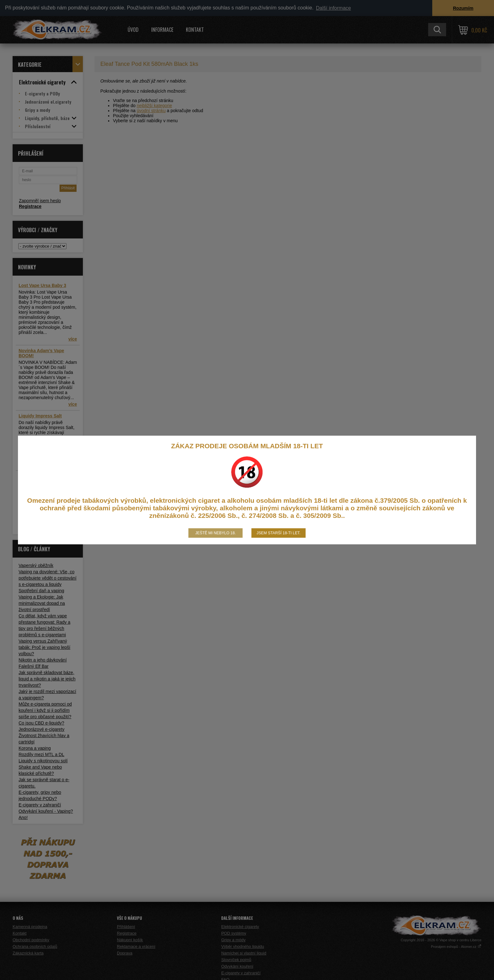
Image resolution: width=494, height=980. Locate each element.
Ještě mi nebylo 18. (216, 533)
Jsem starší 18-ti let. (278, 533)
